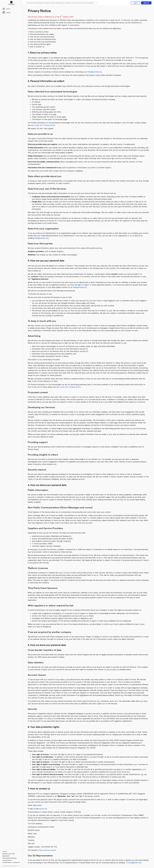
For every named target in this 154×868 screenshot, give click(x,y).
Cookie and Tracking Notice (45, 125)
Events (7, 12)
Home (6, 9)
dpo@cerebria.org (40, 809)
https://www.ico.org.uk (47, 850)
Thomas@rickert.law (134, 863)
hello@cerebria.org (95, 72)
